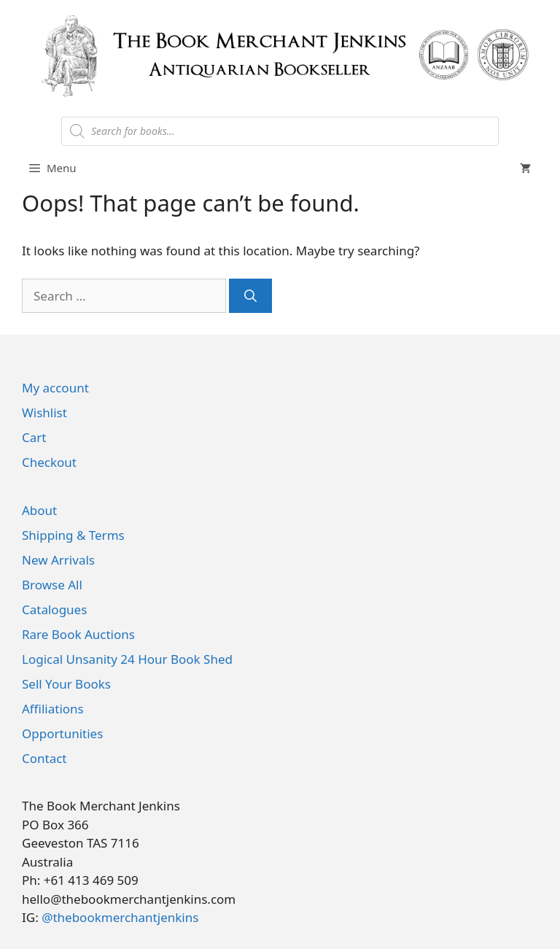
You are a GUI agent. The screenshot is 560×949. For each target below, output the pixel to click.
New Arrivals (58, 560)
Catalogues (54, 609)
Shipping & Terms (73, 535)
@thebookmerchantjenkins (120, 917)
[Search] (250, 296)
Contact (44, 758)
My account (55, 388)
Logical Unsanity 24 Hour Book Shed (127, 659)
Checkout (49, 462)
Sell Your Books (66, 684)
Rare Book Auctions (78, 634)
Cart (34, 437)
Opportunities (62, 733)
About (39, 510)
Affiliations (53, 709)
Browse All (52, 585)
